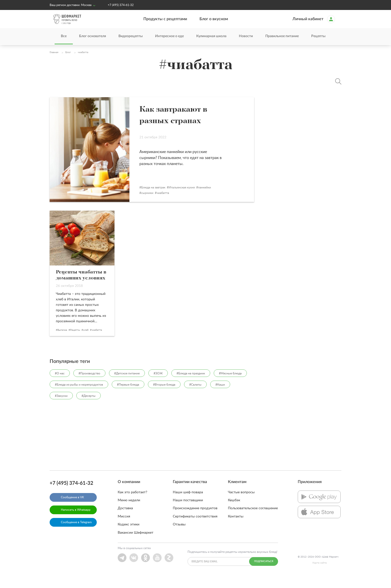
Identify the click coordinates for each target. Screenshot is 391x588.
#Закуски (61, 405)
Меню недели (129, 510)
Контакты (236, 526)
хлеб (86, 339)
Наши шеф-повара (188, 502)
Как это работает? (132, 502)
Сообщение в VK (72, 507)
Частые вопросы (241, 502)
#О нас (60, 383)
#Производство (89, 383)
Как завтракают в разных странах (201, 121)
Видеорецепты (131, 37)
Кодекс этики (129, 534)
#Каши (220, 394)
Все (64, 37)
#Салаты (195, 394)
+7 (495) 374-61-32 (121, 5)
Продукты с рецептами (165, 19)
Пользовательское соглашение (253, 518)
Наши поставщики (188, 510)
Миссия (124, 526)
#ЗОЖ (158, 383)
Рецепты (318, 37)
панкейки (227, 197)
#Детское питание (127, 383)
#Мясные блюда (230, 383)
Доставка (125, 518)
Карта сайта (320, 573)
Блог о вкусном (214, 19)
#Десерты (89, 405)
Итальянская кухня (204, 197)
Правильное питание (282, 37)
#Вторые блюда (164, 394)
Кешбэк (234, 510)
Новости (246, 37)
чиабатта (185, 203)
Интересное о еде (169, 37)
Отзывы (179, 534)
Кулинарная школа (211, 37)
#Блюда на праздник (191, 383)
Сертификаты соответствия (195, 526)
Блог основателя (93, 37)
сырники (170, 203)
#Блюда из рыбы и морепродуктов (79, 394)
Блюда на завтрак (176, 197)
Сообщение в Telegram (76, 532)
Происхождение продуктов (195, 518)
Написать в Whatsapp (76, 519)
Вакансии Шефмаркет (136, 542)
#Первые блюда (128, 394)
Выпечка (62, 339)
